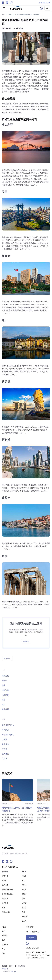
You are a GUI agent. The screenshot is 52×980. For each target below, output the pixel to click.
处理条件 (5, 969)
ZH (47, 8)
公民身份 (5, 676)
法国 (23, 912)
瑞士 (23, 880)
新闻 (4, 704)
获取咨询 (26, 641)
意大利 (24, 907)
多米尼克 (5, 744)
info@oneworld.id (32, 948)
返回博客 (7, 658)
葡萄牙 (24, 894)
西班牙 (24, 889)
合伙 (3, 949)
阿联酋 (4, 749)
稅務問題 (5, 695)
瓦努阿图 (5, 898)
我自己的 (25, 916)
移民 (4, 685)
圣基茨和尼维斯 (8, 735)
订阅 (3, 954)
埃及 (3, 907)
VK (7, 3)
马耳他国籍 (6, 912)
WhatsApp (41, 8)
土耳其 (4, 739)
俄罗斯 (24, 903)
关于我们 (5, 935)
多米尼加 (5, 885)
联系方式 (5, 944)
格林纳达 (5, 730)
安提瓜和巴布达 (8, 725)
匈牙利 (24, 885)
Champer (13, 971)
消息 (3, 940)
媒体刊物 (5, 690)
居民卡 (4, 681)
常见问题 (5, 709)
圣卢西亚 (5, 754)
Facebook (3, 3)
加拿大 (24, 921)
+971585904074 (44, 3)
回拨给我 (31, 938)
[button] (4, 8)
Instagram (11, 3)
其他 (4, 700)
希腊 (23, 898)
